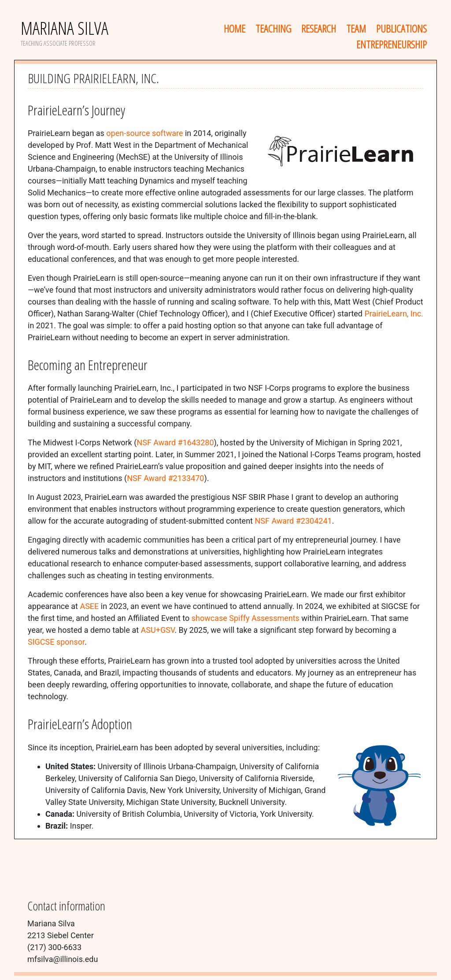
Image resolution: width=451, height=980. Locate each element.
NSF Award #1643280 (175, 442)
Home (235, 28)
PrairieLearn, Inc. (394, 314)
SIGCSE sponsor (56, 642)
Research (319, 28)
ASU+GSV (158, 630)
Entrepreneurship (392, 44)
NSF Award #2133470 (165, 478)
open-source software (144, 133)
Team (356, 28)
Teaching (273, 28)
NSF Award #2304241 (293, 521)
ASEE (89, 606)
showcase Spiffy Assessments (246, 618)
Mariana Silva (65, 28)
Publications (401, 28)
